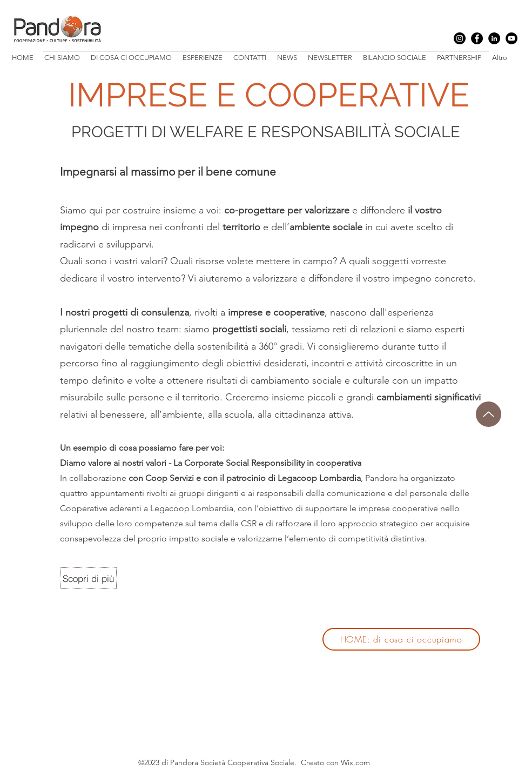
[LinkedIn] (494, 38)
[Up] (489, 414)
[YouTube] (511, 38)
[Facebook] (477, 38)
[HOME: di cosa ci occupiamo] (401, 639)
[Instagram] (460, 38)
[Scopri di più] (88, 578)
